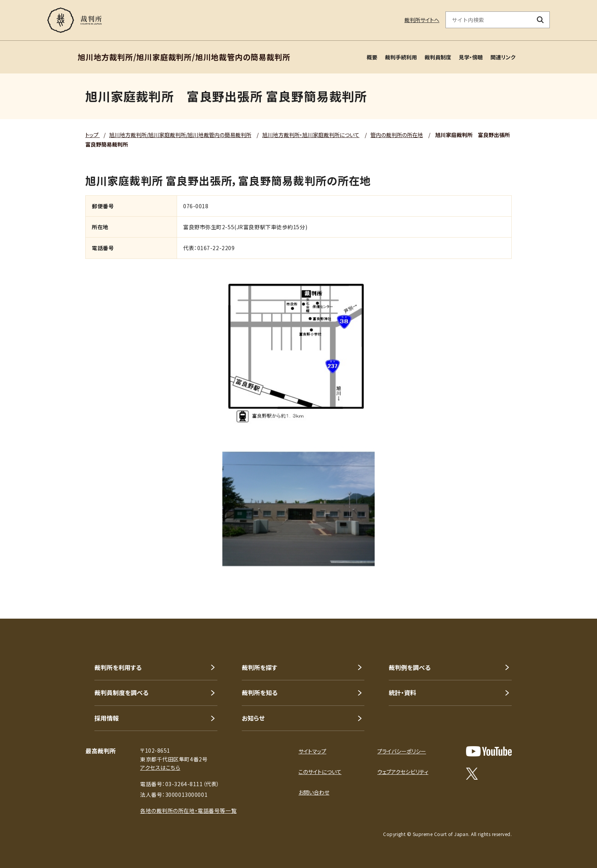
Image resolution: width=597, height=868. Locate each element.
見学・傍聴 (471, 57)
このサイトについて (320, 772)
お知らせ (253, 718)
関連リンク (503, 57)
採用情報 (107, 718)
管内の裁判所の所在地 (397, 135)
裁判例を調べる (410, 667)
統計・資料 (402, 692)
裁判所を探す (259, 667)
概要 (372, 57)
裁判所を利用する (118, 667)
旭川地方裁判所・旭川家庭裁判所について (311, 135)
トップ (93, 135)
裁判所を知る (260, 692)
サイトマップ (312, 751)
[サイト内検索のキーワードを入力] (488, 20)
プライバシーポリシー (402, 751)
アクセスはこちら (160, 767)
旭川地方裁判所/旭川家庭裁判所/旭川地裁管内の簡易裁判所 (180, 135)
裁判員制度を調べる (121, 692)
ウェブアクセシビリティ (403, 772)
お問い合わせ (314, 792)
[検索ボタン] (540, 20)
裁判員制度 (438, 57)
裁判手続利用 (401, 57)
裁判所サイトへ (422, 20)
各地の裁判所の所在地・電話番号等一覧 (188, 811)
